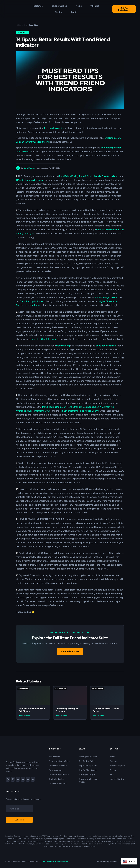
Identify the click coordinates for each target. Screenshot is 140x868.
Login (73, 12)
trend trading (63, 346)
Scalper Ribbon (91, 407)
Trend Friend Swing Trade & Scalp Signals (80, 176)
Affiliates (94, 6)
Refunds (114, 861)
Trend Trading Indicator (32, 301)
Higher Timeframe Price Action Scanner (80, 411)
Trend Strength (74, 407)
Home (18, 25)
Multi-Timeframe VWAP (39, 411)
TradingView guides (54, 128)
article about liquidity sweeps (44, 339)
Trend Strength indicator (107, 297)
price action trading (106, 346)
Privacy (106, 861)
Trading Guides (59, 6)
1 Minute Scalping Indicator (30, 180)
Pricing (78, 6)
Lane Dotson (29, 168)
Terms (100, 861)
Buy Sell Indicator (111, 176)
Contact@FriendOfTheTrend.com (54, 861)
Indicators (38, 6)
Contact (59, 12)
